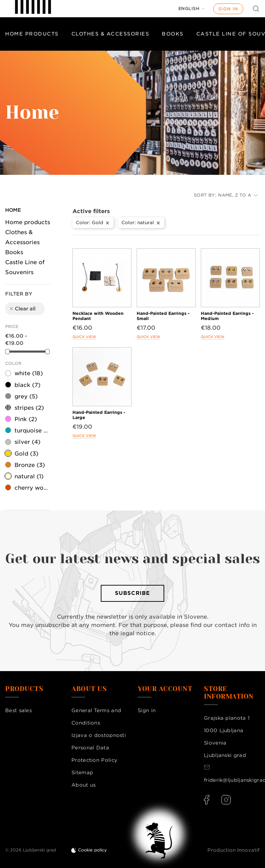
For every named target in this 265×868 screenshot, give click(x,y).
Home (13, 210)
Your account (165, 689)
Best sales (18, 710)
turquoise (32, 431)
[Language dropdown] (192, 9)
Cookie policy (92, 850)
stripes (29, 408)
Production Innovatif (234, 850)
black (27, 385)
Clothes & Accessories (110, 34)
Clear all (22, 309)
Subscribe (132, 593)
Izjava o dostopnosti (99, 735)
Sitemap (82, 772)
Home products (32, 34)
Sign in (228, 9)
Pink (26, 419)
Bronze (30, 465)
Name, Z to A (238, 195)
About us (84, 785)
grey (26, 396)
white (29, 373)
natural (29, 476)
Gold (26, 454)
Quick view (84, 337)
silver (27, 442)
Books (173, 34)
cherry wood (32, 488)
